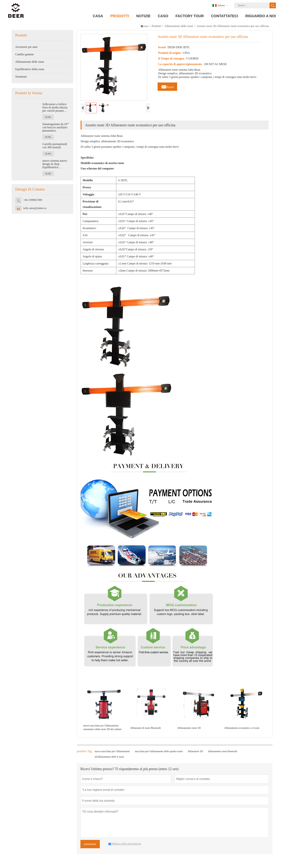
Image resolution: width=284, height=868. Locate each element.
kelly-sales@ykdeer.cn (35, 208)
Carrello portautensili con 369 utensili (55, 146)
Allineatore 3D (195, 754)
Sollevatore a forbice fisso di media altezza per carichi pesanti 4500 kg (55, 107)
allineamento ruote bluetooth (223, 754)
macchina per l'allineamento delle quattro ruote (159, 754)
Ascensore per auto (26, 47)
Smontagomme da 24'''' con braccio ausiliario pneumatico (56, 127)
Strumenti (21, 77)
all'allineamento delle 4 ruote (109, 760)
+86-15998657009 (33, 200)
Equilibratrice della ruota (30, 69)
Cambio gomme (25, 54)
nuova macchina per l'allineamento (112, 754)
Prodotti (156, 26)
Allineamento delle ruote (179, 26)
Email (167, 86)
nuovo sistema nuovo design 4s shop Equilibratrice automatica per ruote (55, 164)
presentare (90, 847)
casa (144, 26)
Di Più (48, 117)
